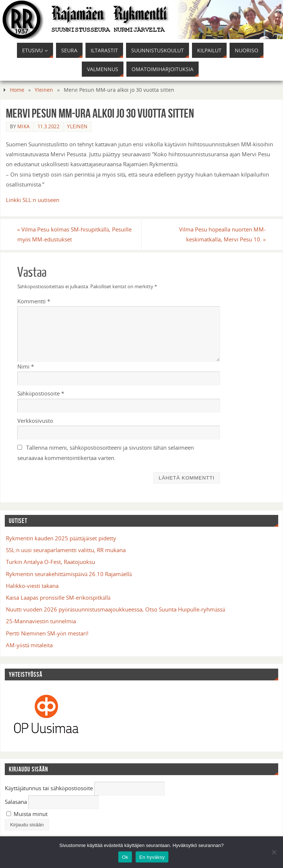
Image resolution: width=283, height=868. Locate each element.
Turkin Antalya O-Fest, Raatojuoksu (50, 562)
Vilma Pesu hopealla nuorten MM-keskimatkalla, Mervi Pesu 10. (222, 234)
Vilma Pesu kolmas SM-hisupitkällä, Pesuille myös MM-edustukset (74, 234)
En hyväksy (152, 857)
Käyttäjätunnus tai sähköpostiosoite (49, 788)
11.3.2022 (49, 126)
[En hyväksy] (274, 852)
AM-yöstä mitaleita (29, 645)
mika (24, 126)
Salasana (16, 802)
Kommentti (34, 301)
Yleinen (44, 90)
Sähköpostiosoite (41, 393)
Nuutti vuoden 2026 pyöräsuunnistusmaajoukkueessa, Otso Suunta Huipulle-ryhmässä (116, 609)
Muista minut (27, 814)
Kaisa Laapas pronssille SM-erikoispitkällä (58, 597)
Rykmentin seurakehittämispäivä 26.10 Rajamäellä (69, 574)
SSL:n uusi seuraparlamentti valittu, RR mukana (66, 550)
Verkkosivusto (35, 421)
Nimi (26, 366)
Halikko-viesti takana (32, 586)
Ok (125, 857)
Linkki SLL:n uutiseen (33, 200)
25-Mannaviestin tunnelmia (41, 621)
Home (17, 90)
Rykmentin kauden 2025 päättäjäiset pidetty (61, 538)
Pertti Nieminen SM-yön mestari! (47, 633)
